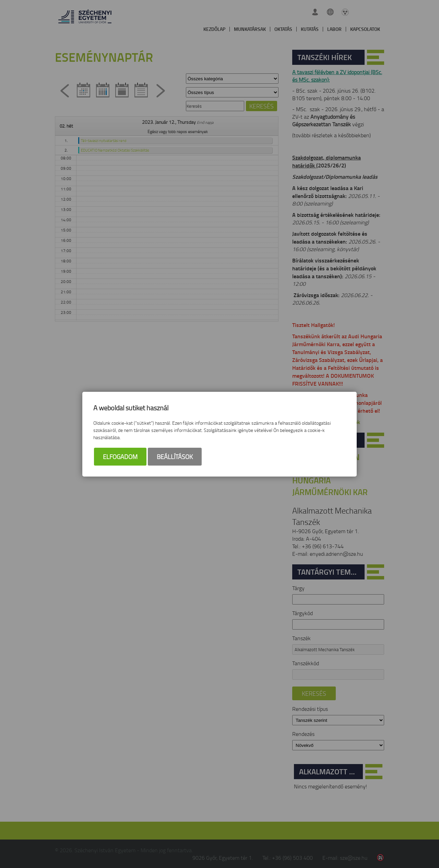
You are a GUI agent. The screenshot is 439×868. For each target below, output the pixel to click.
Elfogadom (120, 457)
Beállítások (175, 457)
